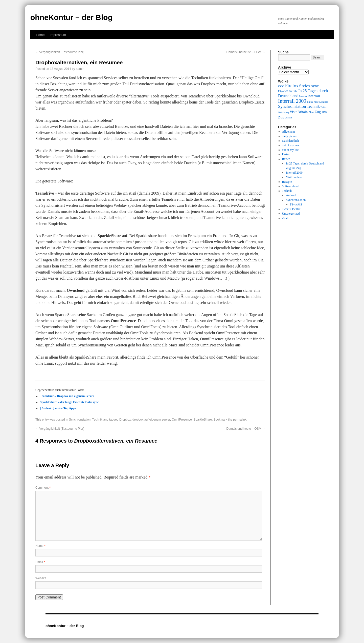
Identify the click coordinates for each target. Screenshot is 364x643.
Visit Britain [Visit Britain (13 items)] (299, 112)
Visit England (294, 177)
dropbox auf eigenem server (151, 420)
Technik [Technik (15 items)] (313, 106)
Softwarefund (290, 186)
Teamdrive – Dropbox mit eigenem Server (67, 396)
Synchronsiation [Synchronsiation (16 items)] (292, 106)
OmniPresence (182, 420)
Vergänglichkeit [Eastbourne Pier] (60, 52)
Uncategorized (291, 214)
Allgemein (289, 132)
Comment (43, 488)
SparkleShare (203, 420)
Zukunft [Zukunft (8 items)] (289, 118)
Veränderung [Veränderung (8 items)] (283, 112)
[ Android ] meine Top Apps (58, 408)
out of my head (291, 145)
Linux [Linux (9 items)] (310, 102)
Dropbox (125, 420)
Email (40, 562)
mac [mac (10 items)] (316, 102)
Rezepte (287, 182)
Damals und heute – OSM (246, 52)
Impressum (58, 35)
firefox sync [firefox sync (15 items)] (309, 86)
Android (291, 195)
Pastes (286, 154)
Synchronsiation (80, 420)
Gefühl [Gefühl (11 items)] (293, 91)
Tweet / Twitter (291, 209)
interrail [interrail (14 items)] (314, 96)
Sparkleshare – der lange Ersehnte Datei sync (69, 402)
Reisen (286, 159)
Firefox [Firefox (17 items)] (292, 86)
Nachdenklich (291, 141)
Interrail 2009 (294, 173)
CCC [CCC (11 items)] (281, 86)
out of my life (290, 150)
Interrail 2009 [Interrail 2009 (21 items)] (292, 101)
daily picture (290, 136)
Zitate (286, 218)
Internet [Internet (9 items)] (303, 96)
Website (41, 578)
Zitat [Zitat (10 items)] (311, 112)
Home (40, 35)
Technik (97, 420)
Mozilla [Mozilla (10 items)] (324, 102)
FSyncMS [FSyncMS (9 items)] (283, 91)
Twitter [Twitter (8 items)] (324, 107)
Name (40, 546)
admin (80, 69)
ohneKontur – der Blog (71, 17)
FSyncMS (296, 204)
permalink (240, 420)
